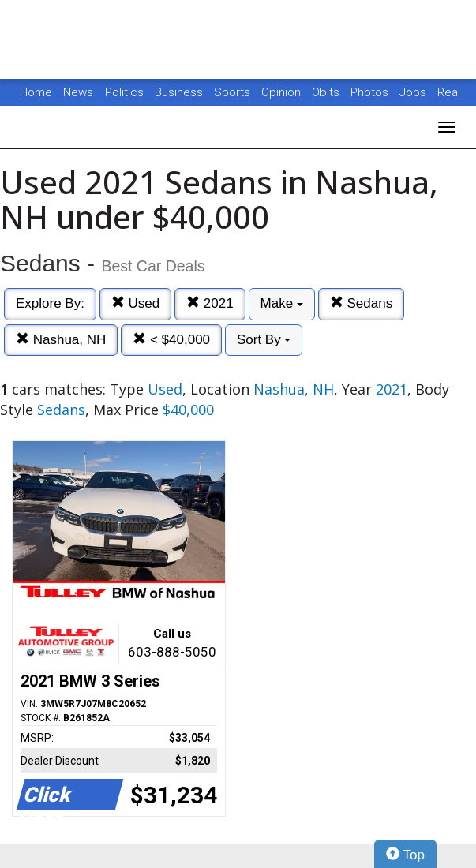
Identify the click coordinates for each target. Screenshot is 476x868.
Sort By (264, 340)
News (78, 92)
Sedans (361, 303)
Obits (327, 92)
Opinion (283, 92)
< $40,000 (171, 340)
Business (180, 92)
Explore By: (50, 303)
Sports (234, 92)
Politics (124, 92)
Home (36, 92)
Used (135, 303)
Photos (371, 92)
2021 (210, 303)
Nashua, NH (61, 340)
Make (282, 303)
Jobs (414, 92)
